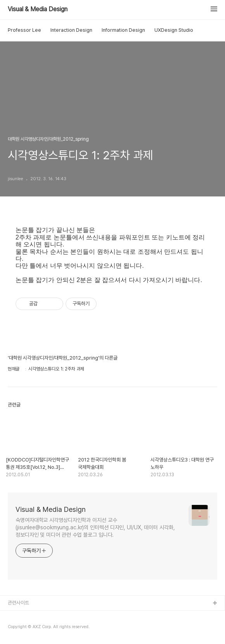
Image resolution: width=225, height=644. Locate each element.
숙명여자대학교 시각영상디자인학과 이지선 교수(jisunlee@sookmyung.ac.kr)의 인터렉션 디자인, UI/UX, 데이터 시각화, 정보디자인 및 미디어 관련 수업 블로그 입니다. (95, 527)
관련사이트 (18, 603)
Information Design (123, 30)
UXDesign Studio (174, 30)
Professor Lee (24, 30)
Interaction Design (71, 30)
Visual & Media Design (38, 9)
